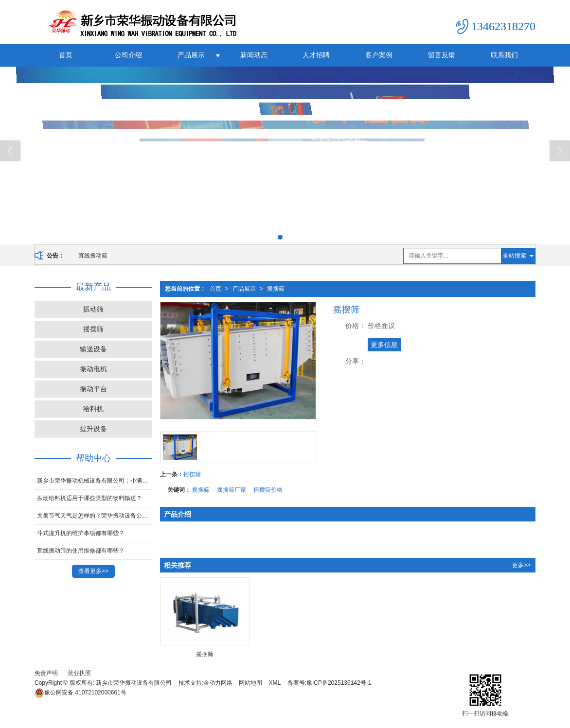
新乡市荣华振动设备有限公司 (134, 683)
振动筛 (93, 309)
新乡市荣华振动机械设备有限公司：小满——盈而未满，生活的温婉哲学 (95, 481)
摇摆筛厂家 (232, 490)
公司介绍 (128, 55)
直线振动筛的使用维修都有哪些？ (81, 551)
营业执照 (79, 673)
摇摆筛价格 (268, 490)
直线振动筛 (93, 256)
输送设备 (93, 349)
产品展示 (191, 55)
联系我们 (504, 55)
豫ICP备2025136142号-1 (339, 683)
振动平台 (93, 389)
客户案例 (379, 55)
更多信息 (384, 345)
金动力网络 (218, 683)
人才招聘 (316, 55)
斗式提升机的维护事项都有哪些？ (81, 533)
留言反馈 (442, 55)
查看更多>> (93, 571)
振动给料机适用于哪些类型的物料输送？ (89, 498)
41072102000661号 (80, 693)
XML (275, 683)
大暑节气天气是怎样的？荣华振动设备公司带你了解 (95, 516)
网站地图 (250, 683)
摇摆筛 (276, 289)
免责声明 (46, 673)
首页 (66, 55)
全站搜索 (515, 256)
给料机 (93, 409)
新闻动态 (254, 55)
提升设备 (93, 429)
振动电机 (93, 369)
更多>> (521, 565)
